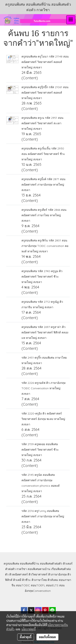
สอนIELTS (52, 585)
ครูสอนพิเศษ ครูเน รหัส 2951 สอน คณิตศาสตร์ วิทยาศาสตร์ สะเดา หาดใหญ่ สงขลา (42, 123)
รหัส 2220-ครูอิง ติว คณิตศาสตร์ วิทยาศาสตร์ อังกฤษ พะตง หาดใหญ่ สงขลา (43, 419)
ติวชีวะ (26, 580)
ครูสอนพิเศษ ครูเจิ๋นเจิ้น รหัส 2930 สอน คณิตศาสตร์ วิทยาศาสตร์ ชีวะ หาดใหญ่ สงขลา (43, 154)
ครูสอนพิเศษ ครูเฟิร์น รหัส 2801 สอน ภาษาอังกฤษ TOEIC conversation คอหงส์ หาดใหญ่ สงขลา (45, 246)
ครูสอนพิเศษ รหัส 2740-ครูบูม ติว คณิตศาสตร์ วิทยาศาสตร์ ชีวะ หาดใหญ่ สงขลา (42, 277)
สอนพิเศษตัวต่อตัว (51, 564)
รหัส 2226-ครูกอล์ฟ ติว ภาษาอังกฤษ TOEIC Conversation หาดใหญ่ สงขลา (43, 388)
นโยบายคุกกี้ (29, 629)
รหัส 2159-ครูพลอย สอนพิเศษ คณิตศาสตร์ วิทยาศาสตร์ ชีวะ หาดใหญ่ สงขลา (40, 450)
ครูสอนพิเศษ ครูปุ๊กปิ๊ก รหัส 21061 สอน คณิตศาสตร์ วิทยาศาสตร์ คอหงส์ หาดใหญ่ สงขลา (45, 93)
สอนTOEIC (23, 585)
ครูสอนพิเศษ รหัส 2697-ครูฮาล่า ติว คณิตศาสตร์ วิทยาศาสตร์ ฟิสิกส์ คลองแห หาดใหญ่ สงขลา (45, 332)
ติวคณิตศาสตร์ (19, 574)
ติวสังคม (53, 580)
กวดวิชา (22, 569)
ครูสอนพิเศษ (11, 564)
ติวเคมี (17, 580)
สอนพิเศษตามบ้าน (39, 569)
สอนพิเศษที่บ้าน (29, 564)
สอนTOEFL (38, 585)
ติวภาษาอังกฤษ (57, 574)
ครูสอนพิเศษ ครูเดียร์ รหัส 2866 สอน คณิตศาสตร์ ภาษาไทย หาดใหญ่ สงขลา (44, 215)
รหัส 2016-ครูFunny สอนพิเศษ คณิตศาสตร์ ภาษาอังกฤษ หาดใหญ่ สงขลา (43, 516)
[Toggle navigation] (71, 20)
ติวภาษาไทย (39, 580)
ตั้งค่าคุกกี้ (26, 637)
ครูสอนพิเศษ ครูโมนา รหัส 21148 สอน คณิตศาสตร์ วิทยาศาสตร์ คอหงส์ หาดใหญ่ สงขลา (45, 62)
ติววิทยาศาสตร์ (38, 574)
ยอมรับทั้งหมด (47, 637)
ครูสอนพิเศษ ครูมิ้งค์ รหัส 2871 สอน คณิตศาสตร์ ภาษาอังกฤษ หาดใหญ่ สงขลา (43, 185)
